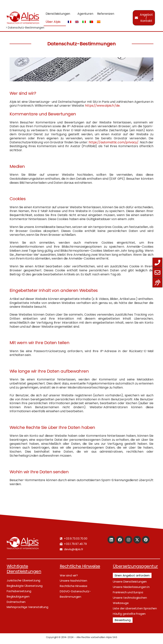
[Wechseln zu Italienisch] (84, 22)
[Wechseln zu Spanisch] (99, 22)
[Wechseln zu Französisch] (70, 22)
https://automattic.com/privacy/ (114, 142)
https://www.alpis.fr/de (102, 106)
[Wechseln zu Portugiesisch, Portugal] (91, 22)
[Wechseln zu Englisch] (77, 22)
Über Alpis (53, 22)
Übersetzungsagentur (135, 566)
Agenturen (85, 14)
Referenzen (106, 14)
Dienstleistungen (58, 14)
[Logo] (23, 18)
